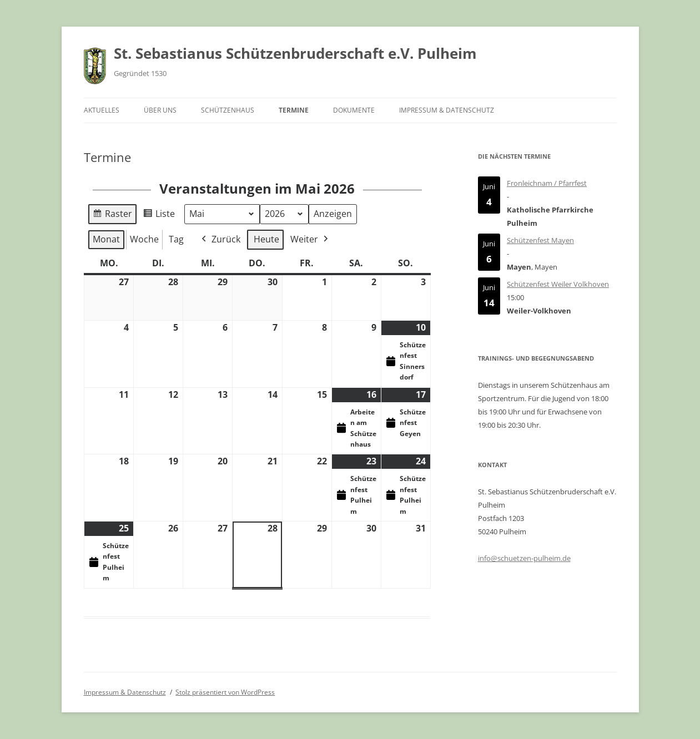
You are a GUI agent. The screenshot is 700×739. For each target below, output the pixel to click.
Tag (176, 239)
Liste (159, 216)
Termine (294, 110)
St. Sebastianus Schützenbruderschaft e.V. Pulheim (295, 53)
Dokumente (354, 110)
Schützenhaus (228, 110)
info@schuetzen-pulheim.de (524, 558)
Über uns (160, 110)
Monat (106, 239)
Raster (112, 216)
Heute (266, 239)
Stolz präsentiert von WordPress (225, 692)
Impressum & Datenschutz (447, 110)
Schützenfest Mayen (540, 240)
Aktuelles (102, 110)
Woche (144, 239)
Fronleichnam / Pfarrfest (547, 183)
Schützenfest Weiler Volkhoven (558, 284)
